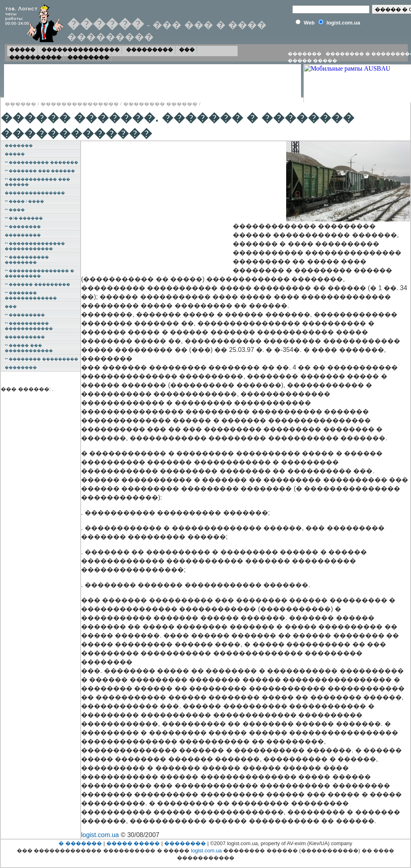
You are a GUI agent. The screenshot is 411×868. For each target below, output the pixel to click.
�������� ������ (161, 104)
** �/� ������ (24, 218)
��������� (150, 50)
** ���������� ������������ (29, 326)
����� (22, 50)
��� (187, 50)
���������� (35, 57)
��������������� (80, 50)
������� (305, 54)
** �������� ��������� (42, 359)
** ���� (15, 210)
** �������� (23, 227)
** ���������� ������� (42, 162)
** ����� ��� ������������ (29, 348)
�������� (88, 57)
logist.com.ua (100, 835)
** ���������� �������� (27, 260)
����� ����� (312, 61)
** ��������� (25, 315)
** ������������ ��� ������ (38, 182)
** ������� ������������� (31, 295)
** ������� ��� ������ (40, 171)
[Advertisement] (159, 204)
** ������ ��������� (38, 284)
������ (20, 104)
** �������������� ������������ (35, 246)
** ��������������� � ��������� (40, 273)
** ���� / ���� (24, 201)
